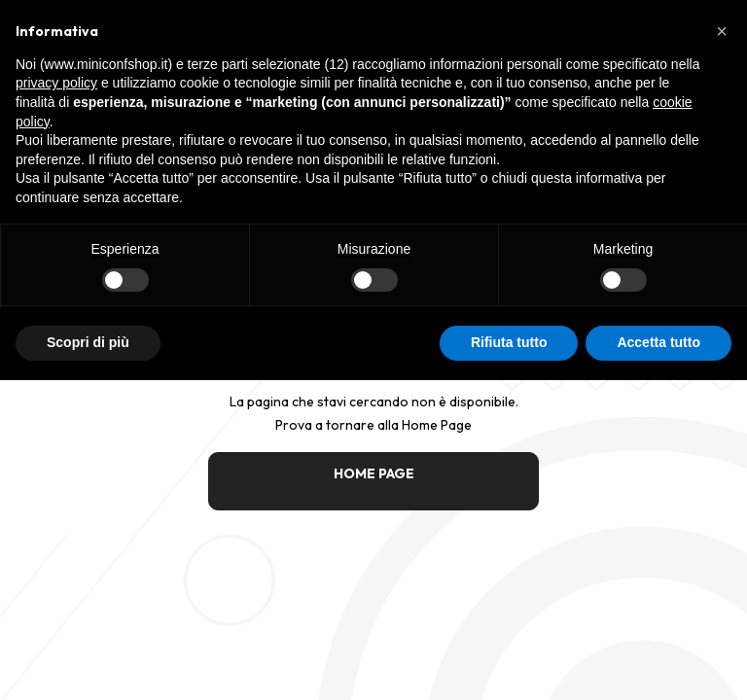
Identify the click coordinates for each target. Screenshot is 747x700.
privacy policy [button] (56, 83)
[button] (722, 31)
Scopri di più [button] (88, 342)
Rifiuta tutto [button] (509, 342)
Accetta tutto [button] (658, 342)
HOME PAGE (374, 473)
